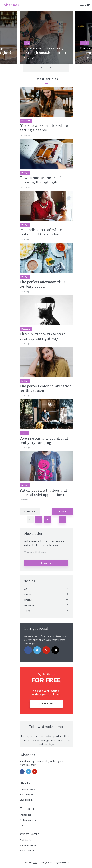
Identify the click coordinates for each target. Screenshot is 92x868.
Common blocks (28, 789)
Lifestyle (25, 173)
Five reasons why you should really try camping (44, 441)
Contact (24, 825)
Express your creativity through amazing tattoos (45, 51)
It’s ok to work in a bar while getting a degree (44, 128)
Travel (84, 43)
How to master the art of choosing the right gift (40, 180)
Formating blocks (28, 795)
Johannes (11, 5)
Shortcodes (25, 815)
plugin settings (46, 744)
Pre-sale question (28, 845)
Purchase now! (27, 851)
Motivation (26, 120)
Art (27, 43)
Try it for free (26, 840)
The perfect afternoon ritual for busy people (43, 284)
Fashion (25, 381)
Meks (35, 863)
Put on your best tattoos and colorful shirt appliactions (43, 493)
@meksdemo (52, 727)
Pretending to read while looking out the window (41, 232)
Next (61, 512)
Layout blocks (27, 800)
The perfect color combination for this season (46, 389)
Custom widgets (28, 820)
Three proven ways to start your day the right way (42, 336)
